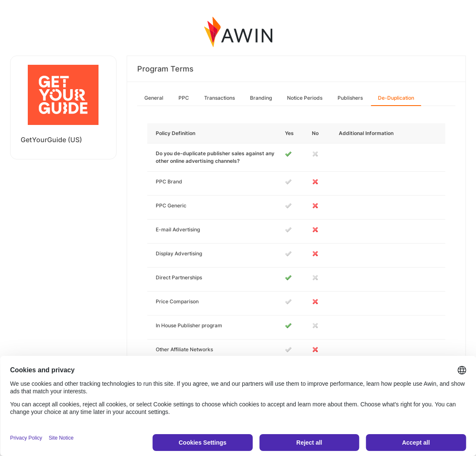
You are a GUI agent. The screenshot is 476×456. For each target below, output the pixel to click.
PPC (184, 98)
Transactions (219, 98)
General (154, 98)
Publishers (350, 98)
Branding (261, 98)
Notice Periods (305, 98)
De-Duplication (396, 98)
